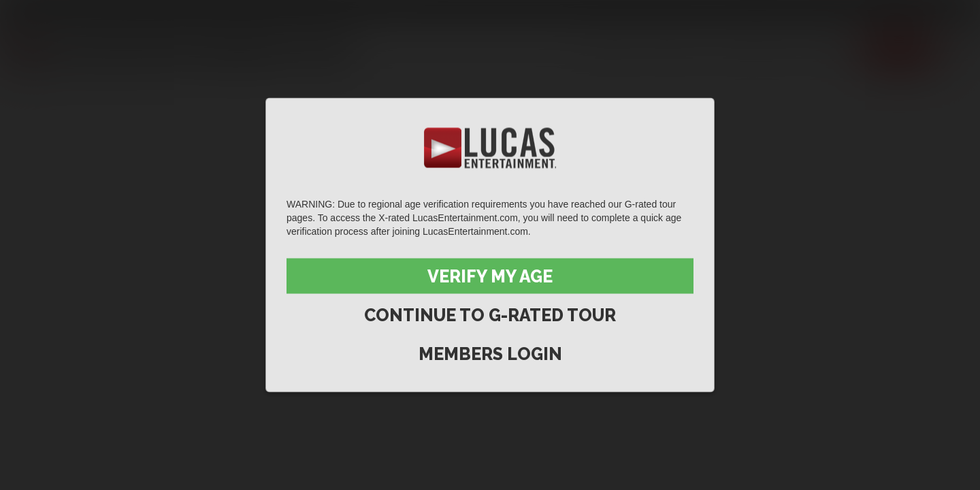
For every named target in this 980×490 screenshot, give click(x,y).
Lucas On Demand (364, 12)
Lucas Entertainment (55, 12)
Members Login (490, 354)
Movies (676, 50)
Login (946, 12)
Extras (831, 50)
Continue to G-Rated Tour (490, 315)
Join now (899, 50)
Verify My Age (490, 276)
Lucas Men (753, 50)
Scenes (610, 50)
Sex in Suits (215, 12)
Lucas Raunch (144, 12)
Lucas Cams (281, 12)
